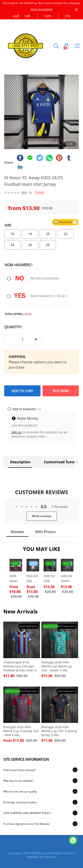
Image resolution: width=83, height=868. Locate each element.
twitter (40, 158)
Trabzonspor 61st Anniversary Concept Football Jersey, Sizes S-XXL (20, 666)
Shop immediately (42, 9)
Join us (16, 432)
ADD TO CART (22, 391)
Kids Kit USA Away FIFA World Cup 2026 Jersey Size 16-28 (49, 579)
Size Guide (65, 222)
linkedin (20, 167)
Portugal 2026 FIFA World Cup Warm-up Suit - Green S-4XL (57, 666)
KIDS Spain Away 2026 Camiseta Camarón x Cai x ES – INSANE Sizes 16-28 (16, 579)
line (30, 158)
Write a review (42, 516)
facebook (20, 158)
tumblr (69, 158)
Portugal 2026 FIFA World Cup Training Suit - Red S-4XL (21, 731)
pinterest (59, 158)
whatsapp (49, 158)
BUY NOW (61, 391)
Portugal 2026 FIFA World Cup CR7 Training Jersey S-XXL (59, 731)
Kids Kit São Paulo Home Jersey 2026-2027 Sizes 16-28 (32, 579)
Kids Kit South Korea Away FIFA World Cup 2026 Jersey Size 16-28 (67, 579)
